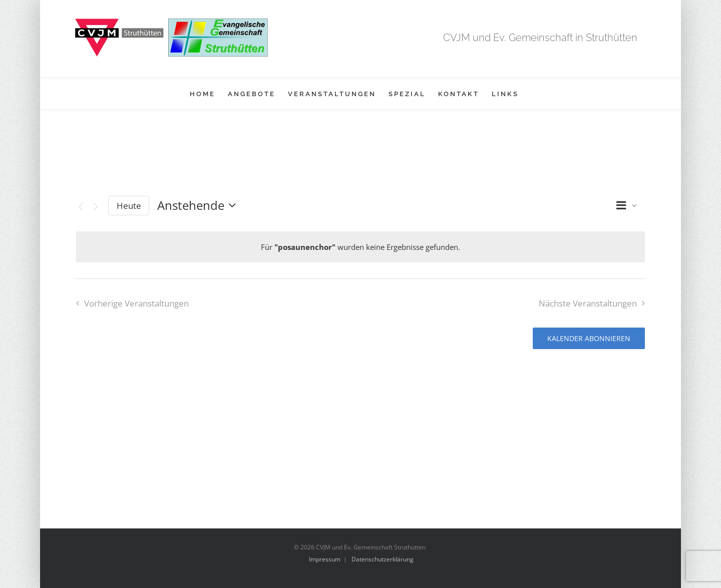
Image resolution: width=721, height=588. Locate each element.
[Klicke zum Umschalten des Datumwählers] (199, 205)
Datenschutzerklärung (383, 559)
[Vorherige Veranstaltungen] (81, 207)
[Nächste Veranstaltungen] (95, 207)
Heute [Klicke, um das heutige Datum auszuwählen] (129, 206)
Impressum (325, 559)
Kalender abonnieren (589, 338)
